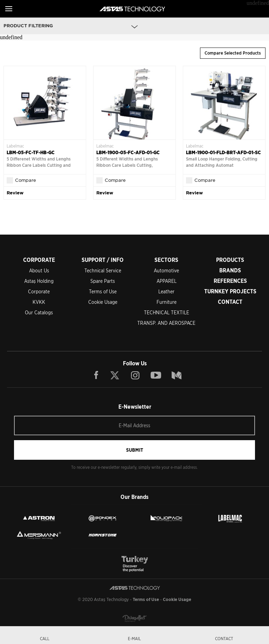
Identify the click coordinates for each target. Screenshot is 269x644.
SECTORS (166, 260)
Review (15, 193)
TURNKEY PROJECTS (230, 291)
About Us (39, 271)
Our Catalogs (39, 313)
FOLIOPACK (166, 518)
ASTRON (39, 518)
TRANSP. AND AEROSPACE (166, 323)
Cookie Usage (103, 302)
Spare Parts (103, 281)
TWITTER (115, 375)
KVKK (39, 302)
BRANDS (230, 270)
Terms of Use (103, 292)
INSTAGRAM (135, 375)
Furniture (167, 302)
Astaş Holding (39, 281)
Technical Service (103, 271)
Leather (166, 292)
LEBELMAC (230, 518)
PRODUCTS (230, 260)
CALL (45, 639)
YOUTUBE (156, 375)
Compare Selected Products (233, 53)
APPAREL (167, 281)
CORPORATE (39, 260)
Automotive (166, 271)
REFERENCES (230, 281)
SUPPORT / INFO (103, 260)
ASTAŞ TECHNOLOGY (132, 9)
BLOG (177, 375)
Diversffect (134, 618)
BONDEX (103, 518)
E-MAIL (134, 639)
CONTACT (230, 302)
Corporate (39, 292)
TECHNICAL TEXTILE (167, 313)
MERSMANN (39, 535)
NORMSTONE (103, 535)
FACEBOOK (96, 375)
